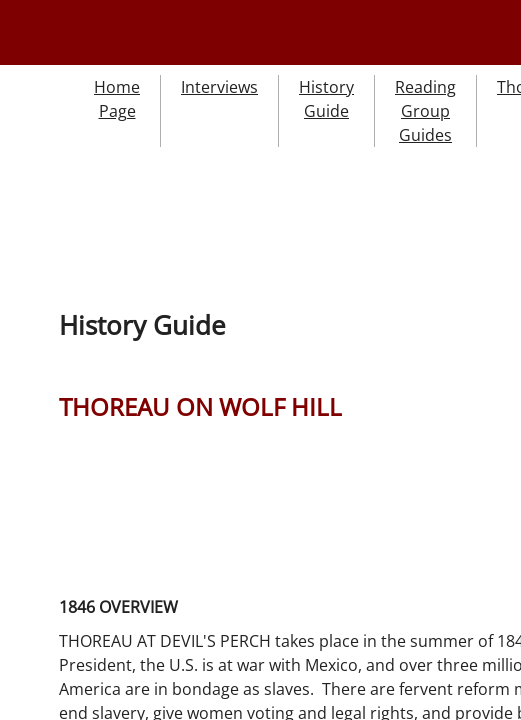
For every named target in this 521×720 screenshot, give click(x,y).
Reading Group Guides (425, 111)
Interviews (219, 87)
